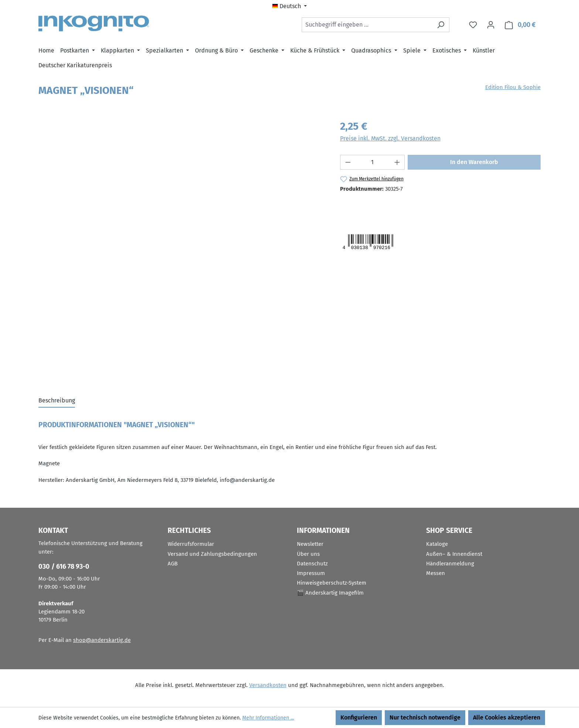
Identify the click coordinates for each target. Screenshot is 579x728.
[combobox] (367, 25)
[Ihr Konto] (491, 25)
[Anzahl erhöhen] (397, 162)
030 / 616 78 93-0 (64, 567)
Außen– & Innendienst (454, 554)
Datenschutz (312, 564)
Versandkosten (268, 685)
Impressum (311, 573)
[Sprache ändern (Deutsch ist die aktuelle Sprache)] (289, 6)
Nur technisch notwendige (425, 717)
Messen (436, 573)
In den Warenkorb (474, 162)
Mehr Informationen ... (268, 718)
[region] (182, 198)
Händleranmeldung (450, 564)
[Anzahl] (372, 162)
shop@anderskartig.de (102, 640)
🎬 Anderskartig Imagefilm (330, 593)
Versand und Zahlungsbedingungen (212, 554)
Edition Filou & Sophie (513, 87)
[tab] (57, 401)
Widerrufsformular (191, 544)
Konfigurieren (359, 717)
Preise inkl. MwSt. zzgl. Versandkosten (390, 138)
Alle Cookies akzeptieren (507, 717)
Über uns (308, 554)
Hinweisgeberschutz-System (332, 583)
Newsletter (310, 544)
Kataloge (437, 544)
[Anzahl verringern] (348, 162)
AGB (173, 564)
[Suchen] (441, 25)
